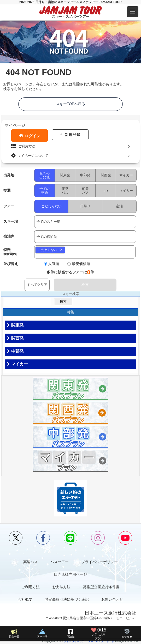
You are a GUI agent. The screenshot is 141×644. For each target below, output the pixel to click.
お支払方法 (61, 587)
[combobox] (85, 252)
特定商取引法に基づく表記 (67, 599)
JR (106, 191)
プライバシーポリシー (99, 562)
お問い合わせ (112, 599)
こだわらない (51, 206)
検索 (85, 285)
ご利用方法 (27, 146)
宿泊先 (70, 637)
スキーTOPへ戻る (71, 104)
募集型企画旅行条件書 (101, 587)
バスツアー (60, 562)
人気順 (54, 264)
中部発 (86, 175)
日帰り (86, 206)
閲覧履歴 (127, 637)
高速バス (31, 562)
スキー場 (42, 636)
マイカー (126, 175)
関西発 (106, 175)
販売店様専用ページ (70, 574)
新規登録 (73, 135)
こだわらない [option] (49, 250)
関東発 (65, 175)
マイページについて (33, 156)
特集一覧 (14, 637)
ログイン (33, 136)
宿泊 (120, 206)
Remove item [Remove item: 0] (61, 250)
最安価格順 (81, 264)
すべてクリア (37, 285)
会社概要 (25, 599)
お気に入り (99, 633)
